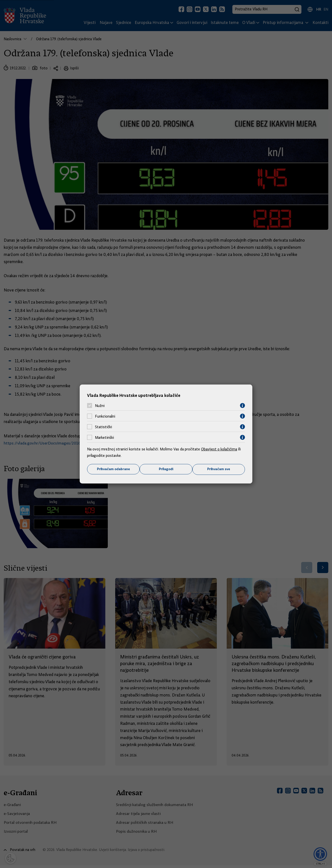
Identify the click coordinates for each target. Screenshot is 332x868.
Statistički (103, 427)
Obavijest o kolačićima (220, 449)
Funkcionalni (105, 416)
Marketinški (104, 437)
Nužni (100, 405)
